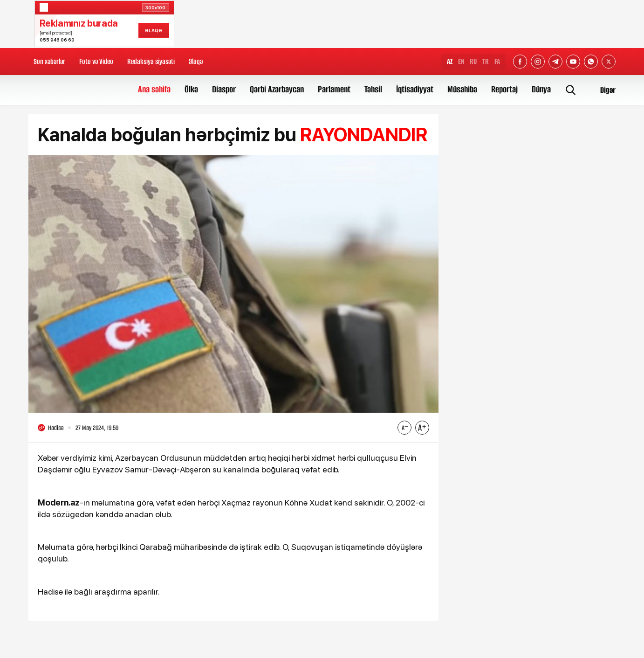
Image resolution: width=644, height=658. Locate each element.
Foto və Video (96, 61)
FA (497, 61)
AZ (450, 61)
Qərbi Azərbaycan (277, 89)
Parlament (334, 89)
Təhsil (373, 89)
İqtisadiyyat (415, 89)
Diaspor (224, 89)
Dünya (541, 89)
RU (473, 61)
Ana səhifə (154, 89)
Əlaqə (196, 61)
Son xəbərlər (49, 61)
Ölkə (191, 89)
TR (486, 61)
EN (461, 61)
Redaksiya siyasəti (151, 61)
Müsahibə (462, 89)
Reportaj (504, 89)
